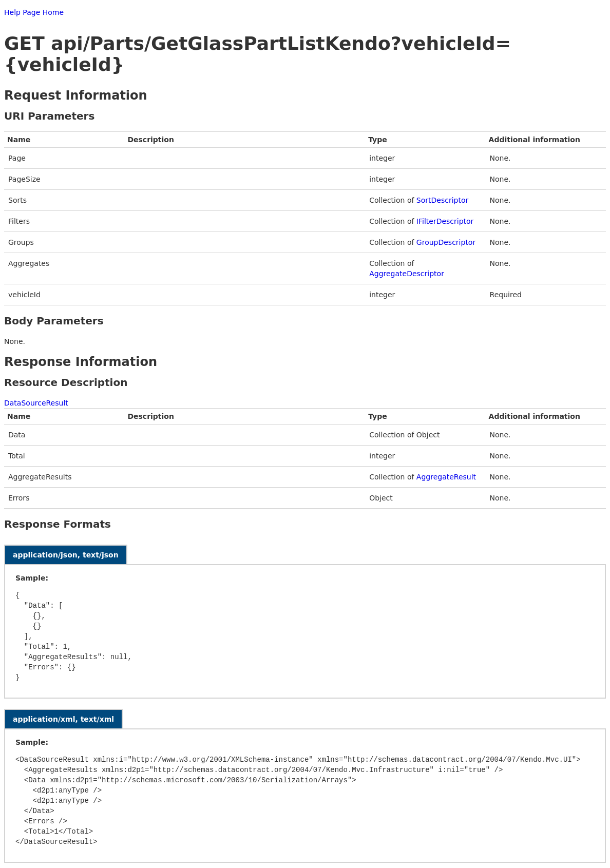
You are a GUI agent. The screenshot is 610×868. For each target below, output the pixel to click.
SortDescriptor (442, 200)
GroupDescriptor (446, 242)
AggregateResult (446, 477)
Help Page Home (34, 12)
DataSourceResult (36, 403)
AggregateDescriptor (407, 274)
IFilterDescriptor (445, 221)
